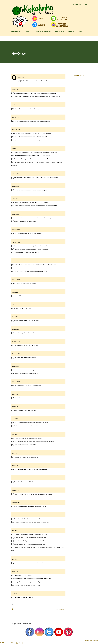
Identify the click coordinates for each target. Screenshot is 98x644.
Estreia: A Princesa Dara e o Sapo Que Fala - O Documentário (31, 246)
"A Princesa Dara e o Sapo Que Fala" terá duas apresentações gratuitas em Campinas (37, 96)
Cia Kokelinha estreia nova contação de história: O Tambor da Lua (32, 137)
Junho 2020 (15, 419)
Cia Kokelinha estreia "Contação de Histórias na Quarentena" (31, 469)
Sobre (27, 31)
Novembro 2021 (16, 261)
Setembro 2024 (16, 174)
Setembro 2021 (16, 280)
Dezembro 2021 (16, 242)
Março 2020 (15, 466)
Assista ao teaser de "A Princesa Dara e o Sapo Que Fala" (30, 544)
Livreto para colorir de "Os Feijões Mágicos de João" (28, 438)
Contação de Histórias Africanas (23, 308)
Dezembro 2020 (16, 342)
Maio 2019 (15, 531)
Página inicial (16, 31)
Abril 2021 (14, 304)
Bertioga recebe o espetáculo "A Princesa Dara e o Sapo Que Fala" (32, 156)
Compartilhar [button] (79, 75)
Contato (71, 31)
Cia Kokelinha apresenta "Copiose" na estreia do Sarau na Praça (32, 522)
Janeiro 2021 (15, 329)
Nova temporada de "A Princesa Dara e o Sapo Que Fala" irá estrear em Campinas (36, 178)
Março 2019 (15, 572)
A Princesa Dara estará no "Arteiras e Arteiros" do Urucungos (31, 534)
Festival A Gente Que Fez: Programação (25, 221)
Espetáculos (59, 31)
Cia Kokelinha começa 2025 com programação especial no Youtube (33, 121)
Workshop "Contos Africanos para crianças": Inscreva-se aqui (31, 268)
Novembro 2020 (16, 354)
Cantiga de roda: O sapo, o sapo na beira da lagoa (28, 582)
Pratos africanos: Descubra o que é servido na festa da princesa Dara (33, 579)
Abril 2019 (14, 559)
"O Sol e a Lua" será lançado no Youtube (25, 284)
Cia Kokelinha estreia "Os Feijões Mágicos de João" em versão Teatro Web (35, 442)
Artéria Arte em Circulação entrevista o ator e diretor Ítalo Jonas (31, 541)
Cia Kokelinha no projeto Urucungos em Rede (26, 321)
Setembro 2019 (16, 503)
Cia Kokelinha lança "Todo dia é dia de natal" (26, 345)
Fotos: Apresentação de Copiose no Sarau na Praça (28, 519)
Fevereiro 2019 (16, 594)
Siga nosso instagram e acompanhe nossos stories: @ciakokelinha (22, 604)
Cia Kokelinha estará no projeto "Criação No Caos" (28, 386)
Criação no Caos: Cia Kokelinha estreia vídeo (27, 373)
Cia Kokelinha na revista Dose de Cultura (25, 410)
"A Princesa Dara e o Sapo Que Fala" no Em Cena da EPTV (30, 538)
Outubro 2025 (21, 77)
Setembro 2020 (16, 382)
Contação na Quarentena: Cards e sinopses (26, 457)
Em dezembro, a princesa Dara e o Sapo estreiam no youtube (31, 271)
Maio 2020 (15, 434)
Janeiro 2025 (15, 105)
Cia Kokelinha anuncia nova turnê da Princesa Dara (35, 81)
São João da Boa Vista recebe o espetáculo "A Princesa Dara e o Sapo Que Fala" (36, 152)
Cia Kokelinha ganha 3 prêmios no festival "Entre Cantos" (30, 333)
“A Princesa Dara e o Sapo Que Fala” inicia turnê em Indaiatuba (32, 202)
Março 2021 (15, 317)
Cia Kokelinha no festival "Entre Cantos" (25, 358)
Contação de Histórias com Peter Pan (24, 482)
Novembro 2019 (16, 478)
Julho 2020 (15, 407)
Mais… (81, 31)
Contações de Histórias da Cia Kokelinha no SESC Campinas (31, 190)
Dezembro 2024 (16, 117)
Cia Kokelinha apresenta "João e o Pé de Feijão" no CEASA (30, 506)
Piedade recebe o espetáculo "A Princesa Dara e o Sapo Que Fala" (32, 159)
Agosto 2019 (15, 515)
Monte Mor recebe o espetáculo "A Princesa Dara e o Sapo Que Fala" (33, 134)
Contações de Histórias (42, 31)
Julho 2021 (15, 292)
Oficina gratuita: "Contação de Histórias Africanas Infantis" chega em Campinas (35, 93)
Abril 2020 (14, 453)
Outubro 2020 (15, 366)
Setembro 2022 (16, 230)
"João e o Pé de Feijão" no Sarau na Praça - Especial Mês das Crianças (33, 494)
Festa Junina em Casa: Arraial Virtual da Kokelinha (28, 426)
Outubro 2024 (15, 149)
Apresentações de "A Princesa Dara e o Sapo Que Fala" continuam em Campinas (36, 140)
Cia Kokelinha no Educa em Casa (23, 296)
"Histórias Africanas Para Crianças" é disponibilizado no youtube (31, 249)
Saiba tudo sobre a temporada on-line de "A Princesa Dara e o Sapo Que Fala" (35, 265)
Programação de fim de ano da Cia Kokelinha (27, 252)
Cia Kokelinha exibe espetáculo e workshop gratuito (28, 109)
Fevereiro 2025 (16, 89)
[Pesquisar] (77, 5)
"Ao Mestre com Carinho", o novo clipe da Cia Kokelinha (29, 370)
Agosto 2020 (15, 394)
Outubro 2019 (15, 490)
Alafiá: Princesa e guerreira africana (24, 575)
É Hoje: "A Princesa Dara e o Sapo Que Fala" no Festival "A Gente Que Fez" (35, 218)
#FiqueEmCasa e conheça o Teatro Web (25, 445)
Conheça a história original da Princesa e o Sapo (27, 585)
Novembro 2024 (16, 130)
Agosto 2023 (15, 199)
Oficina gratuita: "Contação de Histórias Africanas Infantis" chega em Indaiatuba (36, 206)
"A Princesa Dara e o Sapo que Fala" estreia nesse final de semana (33, 563)
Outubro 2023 (15, 186)
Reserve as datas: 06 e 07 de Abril (24, 597)
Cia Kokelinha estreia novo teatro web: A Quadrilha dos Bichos (31, 423)
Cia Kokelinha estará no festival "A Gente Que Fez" (28, 234)
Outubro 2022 (15, 214)
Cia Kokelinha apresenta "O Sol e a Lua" (25, 398)
